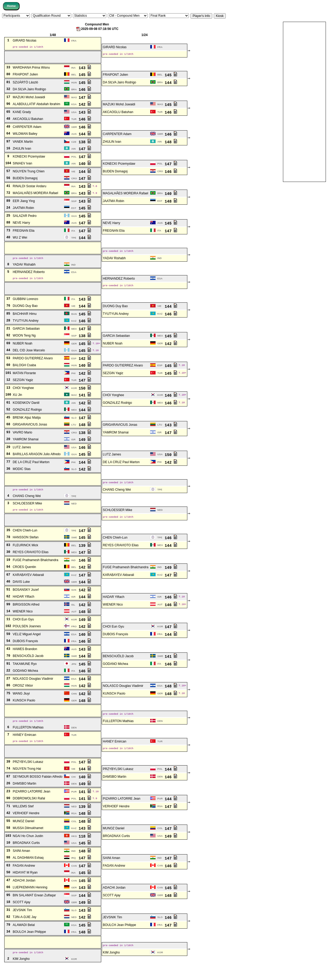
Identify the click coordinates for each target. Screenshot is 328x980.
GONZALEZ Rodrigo (117, 408)
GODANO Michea (115, 673)
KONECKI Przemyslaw (29, 158)
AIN (160, 143)
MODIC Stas (22, 475)
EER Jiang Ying (24, 203)
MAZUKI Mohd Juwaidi (29, 99)
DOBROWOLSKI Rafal (29, 811)
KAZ (160, 319)
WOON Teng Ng (24, 341)
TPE (74, 240)
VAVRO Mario (23, 438)
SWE (74, 547)
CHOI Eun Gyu (23, 629)
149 (85, 445)
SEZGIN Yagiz (113, 379)
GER (74, 349)
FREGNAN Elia (24, 232)
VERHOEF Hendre (116, 819)
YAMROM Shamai (116, 438)
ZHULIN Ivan (112, 144)
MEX (74, 334)
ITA (73, 233)
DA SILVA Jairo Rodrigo (119, 84)
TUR (160, 114)
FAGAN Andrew (24, 879)
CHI (74, 790)
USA (74, 114)
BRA (160, 84)
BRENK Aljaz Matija (27, 423)
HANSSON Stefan (26, 547)
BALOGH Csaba (24, 371)
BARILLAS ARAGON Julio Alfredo (37, 460)
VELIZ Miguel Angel (27, 643)
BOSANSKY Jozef (26, 599)
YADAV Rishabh (114, 261)
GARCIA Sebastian (26, 334)
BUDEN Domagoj (115, 173)
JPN (74, 673)
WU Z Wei (20, 239)
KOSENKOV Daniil (26, 408)
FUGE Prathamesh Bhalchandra (36, 569)
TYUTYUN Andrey (116, 319)
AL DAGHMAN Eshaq (28, 871)
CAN (74, 879)
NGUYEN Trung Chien (29, 173)
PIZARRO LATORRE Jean (32, 804)
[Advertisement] (304, 101)
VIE (73, 173)
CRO (160, 173)
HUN (74, 84)
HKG (74, 849)
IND (160, 261)
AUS (74, 136)
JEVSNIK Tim (22, 923)
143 (85, 70)
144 (171, 84)
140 (85, 165)
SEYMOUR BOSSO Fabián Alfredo (37, 790)
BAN (74, 319)
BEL (74, 76)
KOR (74, 394)
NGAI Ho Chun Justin (28, 849)
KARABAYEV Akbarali (28, 584)
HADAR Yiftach (23, 606)
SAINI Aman (21, 864)
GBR (74, 129)
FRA (74, 41)
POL (74, 158)
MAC (74, 400)
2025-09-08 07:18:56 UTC (97, 29)
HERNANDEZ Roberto (29, 276)
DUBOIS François (115, 643)
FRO (74, 636)
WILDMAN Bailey (25, 136)
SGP (74, 203)
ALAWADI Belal (24, 938)
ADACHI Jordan (24, 893)
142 (85, 106)
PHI (73, 379)
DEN (160, 732)
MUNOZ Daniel (23, 834)
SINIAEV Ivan (22, 165)
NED (74, 511)
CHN (74, 703)
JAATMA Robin (113, 203)
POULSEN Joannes (27, 636)
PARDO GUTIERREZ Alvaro (33, 364)
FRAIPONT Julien (25, 76)
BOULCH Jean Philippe (119, 938)
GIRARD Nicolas (25, 41)
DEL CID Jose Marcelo (29, 356)
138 (85, 144)
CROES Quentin (24, 576)
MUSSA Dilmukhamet (28, 841)
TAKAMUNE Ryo (25, 673)
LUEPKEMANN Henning (30, 900)
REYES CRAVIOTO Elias (121, 554)
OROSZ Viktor (23, 695)
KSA (74, 106)
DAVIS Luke (21, 591)
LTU (74, 430)
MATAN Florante (24, 379)
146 (85, 91)
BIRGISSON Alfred (26, 614)
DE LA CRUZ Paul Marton (31, 468)
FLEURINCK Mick (25, 554)
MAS (74, 99)
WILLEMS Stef (23, 819)
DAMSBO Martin (115, 790)
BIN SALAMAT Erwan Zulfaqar (34, 908)
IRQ (74, 871)
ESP (74, 364)
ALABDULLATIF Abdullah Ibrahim (36, 106)
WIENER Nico (113, 614)
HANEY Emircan (24, 746)
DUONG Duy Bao (25, 311)
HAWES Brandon (25, 658)
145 (85, 76)
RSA (160, 819)
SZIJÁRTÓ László (25, 84)
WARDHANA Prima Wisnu (31, 69)
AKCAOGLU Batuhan (118, 114)
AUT (160, 614)
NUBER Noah (23, 349)
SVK (74, 599)
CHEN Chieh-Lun (25, 540)
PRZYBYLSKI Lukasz (28, 775)
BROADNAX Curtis (116, 849)
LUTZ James (22, 453)
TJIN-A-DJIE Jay (25, 930)
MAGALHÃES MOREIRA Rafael (35, 195)
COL (74, 834)
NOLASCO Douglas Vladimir (33, 688)
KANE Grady (22, 114)
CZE (74, 144)
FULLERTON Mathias (118, 732)
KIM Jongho (111, 967)
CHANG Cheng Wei (117, 496)
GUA (74, 218)
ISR (159, 438)
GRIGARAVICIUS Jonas (30, 430)
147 (85, 99)
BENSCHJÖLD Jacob (28, 665)
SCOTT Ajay (112, 908)
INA (74, 70)
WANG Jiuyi (21, 703)
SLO (74, 423)
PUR (74, 805)
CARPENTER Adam (27, 129)
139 (85, 555)
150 (85, 394)
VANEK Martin (23, 144)
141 (85, 400)
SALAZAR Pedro (25, 218)
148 (171, 144)
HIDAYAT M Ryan (25, 885)
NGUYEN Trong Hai (27, 782)
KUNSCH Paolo (114, 703)
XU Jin (17, 400)
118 (85, 849)
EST (160, 203)
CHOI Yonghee (23, 393)
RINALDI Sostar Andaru (30, 188)
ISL (73, 614)
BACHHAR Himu (25, 319)
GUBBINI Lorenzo (25, 305)
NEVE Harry (21, 225)
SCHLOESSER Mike (27, 511)
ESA (74, 276)
